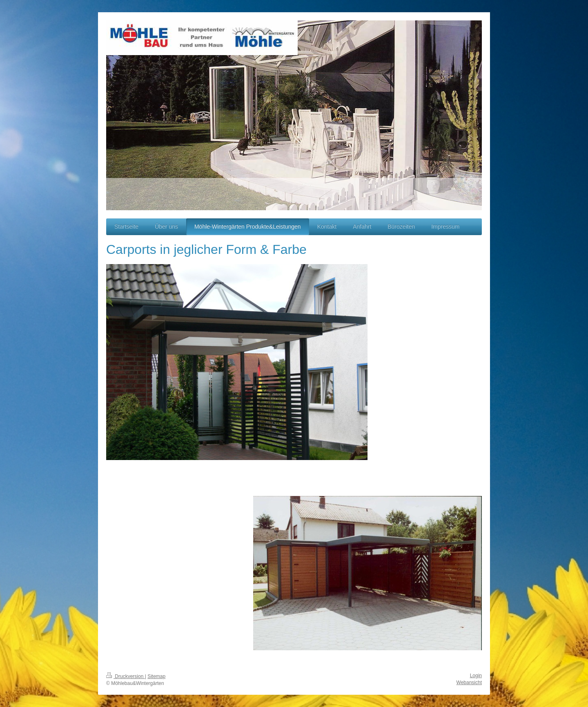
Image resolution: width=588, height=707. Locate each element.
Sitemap (156, 676)
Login (476, 676)
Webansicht (469, 683)
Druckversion (126, 676)
